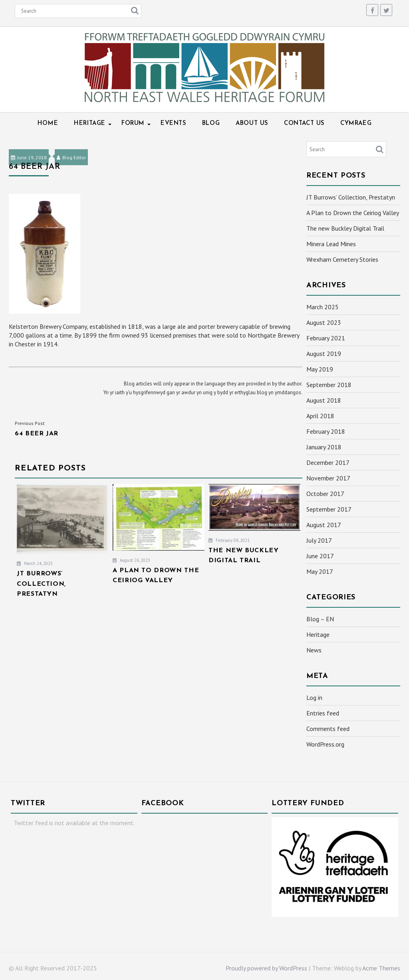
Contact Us (304, 123)
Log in (314, 697)
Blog (211, 123)
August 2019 (324, 354)
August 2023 (324, 322)
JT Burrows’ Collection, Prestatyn (351, 197)
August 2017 (324, 525)
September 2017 (329, 509)
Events (173, 123)
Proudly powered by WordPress (266, 968)
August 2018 (324, 400)
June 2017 (320, 556)
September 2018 (329, 385)
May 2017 (320, 571)
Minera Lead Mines (331, 244)
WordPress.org (325, 744)
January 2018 (324, 447)
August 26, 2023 (131, 560)
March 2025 (323, 307)
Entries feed (323, 713)
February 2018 (326, 431)
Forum (133, 123)
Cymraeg (356, 123)
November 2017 (328, 478)
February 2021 (326, 338)
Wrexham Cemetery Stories (342, 259)
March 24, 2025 (35, 563)
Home (48, 123)
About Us (252, 123)
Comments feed (328, 729)
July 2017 (319, 540)
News (314, 650)
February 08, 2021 (229, 540)
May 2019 (320, 369)
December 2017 (328, 462)
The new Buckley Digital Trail (345, 228)
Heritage (90, 123)
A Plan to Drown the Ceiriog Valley (353, 213)
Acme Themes (381, 968)
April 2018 (320, 416)
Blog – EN (320, 619)
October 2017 (325, 494)
